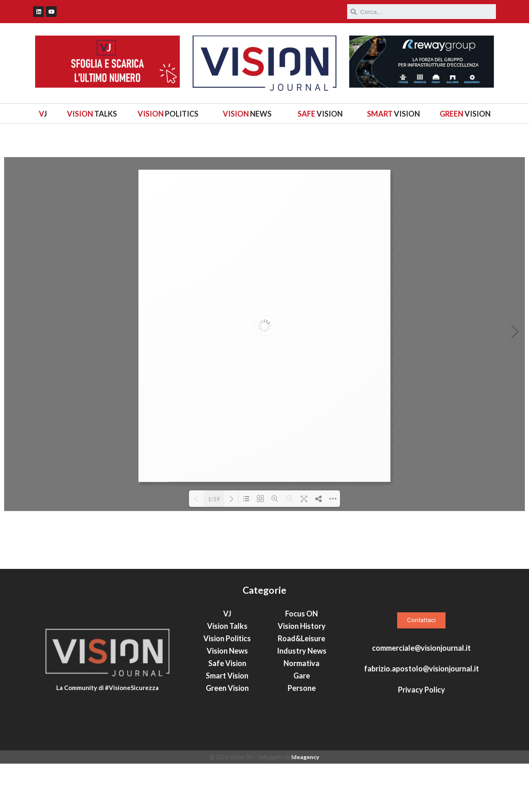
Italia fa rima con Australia (438, 575)
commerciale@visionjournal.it (421, 697)
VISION (320, 114)
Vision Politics (227, 687)
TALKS (92, 114)
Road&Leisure (301, 687)
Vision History (302, 675)
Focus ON (301, 662)
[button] (421, 669)
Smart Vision (227, 724)
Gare (302, 724)
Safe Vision (227, 712)
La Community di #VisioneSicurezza (107, 740)
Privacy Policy (422, 738)
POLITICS (168, 114)
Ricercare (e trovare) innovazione (429, 560)
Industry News (302, 700)
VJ (227, 662)
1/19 (214, 499)
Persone (302, 737)
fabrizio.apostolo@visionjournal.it (422, 717)
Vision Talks (227, 675)
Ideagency (305, 806)
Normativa (301, 712)
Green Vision (227, 737)
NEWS (247, 114)
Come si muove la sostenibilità (423, 590)
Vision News (227, 700)
